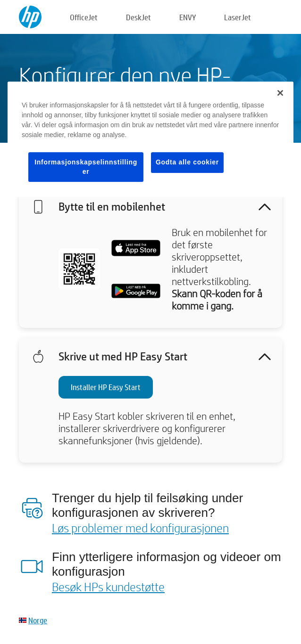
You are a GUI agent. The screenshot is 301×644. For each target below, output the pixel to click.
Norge (38, 620)
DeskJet (138, 17)
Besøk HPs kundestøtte (108, 587)
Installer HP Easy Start (106, 387)
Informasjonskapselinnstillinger (86, 167)
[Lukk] (280, 93)
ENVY (188, 17)
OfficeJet (84, 17)
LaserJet (238, 17)
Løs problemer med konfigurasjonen (140, 528)
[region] (150, 139)
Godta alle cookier (187, 162)
